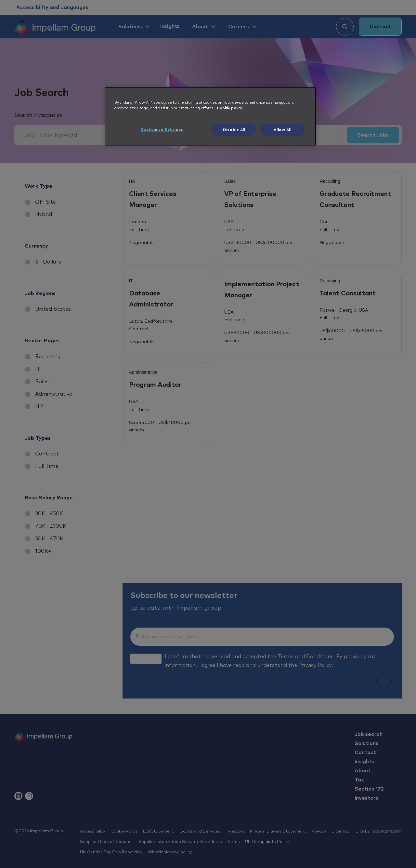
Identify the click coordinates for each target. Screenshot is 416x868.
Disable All (234, 130)
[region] (210, 116)
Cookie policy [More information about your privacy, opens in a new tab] (229, 108)
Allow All (282, 130)
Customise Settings (162, 130)
